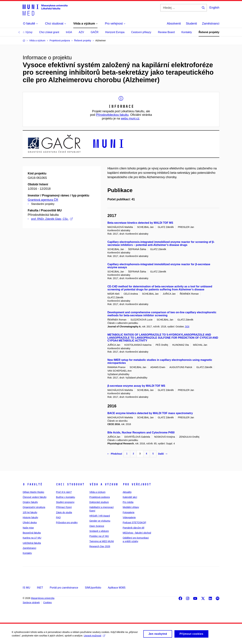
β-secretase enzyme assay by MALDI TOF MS (136, 386)
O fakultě (33, 484)
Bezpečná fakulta (32, 533)
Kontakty (187, 32)
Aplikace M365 (117, 588)
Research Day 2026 (100, 546)
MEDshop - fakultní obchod (137, 533)
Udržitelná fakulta (32, 543)
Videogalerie (129, 517)
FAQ (58, 517)
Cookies (47, 602)
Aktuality (127, 492)
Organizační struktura (34, 507)
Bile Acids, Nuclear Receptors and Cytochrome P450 (141, 432)
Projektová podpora (100, 497)
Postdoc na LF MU (99, 536)
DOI (187, 327)
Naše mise (28, 528)
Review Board (166, 32)
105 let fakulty (30, 512)
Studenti (191, 24)
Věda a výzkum (104, 484)
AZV (81, 32)
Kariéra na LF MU (32, 538)
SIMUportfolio (93, 588)
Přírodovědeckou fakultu (112, 115)
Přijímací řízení (64, 507)
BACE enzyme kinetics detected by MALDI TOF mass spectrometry (150, 413)
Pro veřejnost (137, 484)
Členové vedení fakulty (35, 497)
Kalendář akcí (130, 497)
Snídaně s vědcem (99, 531)
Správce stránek (31, 602)
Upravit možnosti (94, 637)
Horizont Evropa (115, 32)
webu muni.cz (130, 118)
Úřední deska (30, 522)
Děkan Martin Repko (33, 492)
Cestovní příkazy (141, 32)
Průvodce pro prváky (67, 522)
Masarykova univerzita (43, 598)
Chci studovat (70, 484)
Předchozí (115, 454)
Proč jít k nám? (64, 492)
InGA (69, 32)
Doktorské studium (99, 502)
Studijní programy (65, 502)
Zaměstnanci (211, 24)
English (214, 8)
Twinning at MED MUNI (102, 541)
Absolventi (174, 24)
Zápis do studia (64, 512)
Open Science (97, 526)
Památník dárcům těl (133, 528)
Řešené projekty (209, 32)
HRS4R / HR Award (100, 516)
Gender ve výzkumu (100, 521)
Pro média (128, 502)
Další (163, 454)
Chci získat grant (49, 32)
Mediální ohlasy (131, 507)
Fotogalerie (129, 512)
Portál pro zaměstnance (64, 588)
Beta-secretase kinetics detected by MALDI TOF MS (140, 223)
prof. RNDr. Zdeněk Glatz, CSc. (52, 219)
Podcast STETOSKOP (134, 522)
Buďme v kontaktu (65, 497)
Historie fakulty (30, 517)
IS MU (26, 588)
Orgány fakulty (30, 502)
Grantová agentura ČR (43, 200)
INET (40, 588)
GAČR (95, 32)
